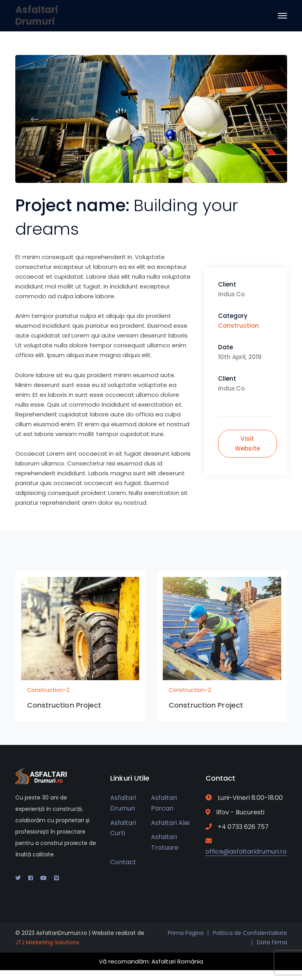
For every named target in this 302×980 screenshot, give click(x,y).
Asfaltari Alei (170, 823)
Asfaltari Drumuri (37, 16)
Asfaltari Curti (123, 828)
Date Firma (272, 942)
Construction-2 (48, 690)
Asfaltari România (177, 961)
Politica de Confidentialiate (250, 933)
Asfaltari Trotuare (165, 842)
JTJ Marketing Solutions (47, 942)
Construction (238, 326)
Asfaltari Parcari (164, 803)
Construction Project (64, 705)
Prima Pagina (186, 933)
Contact (123, 862)
